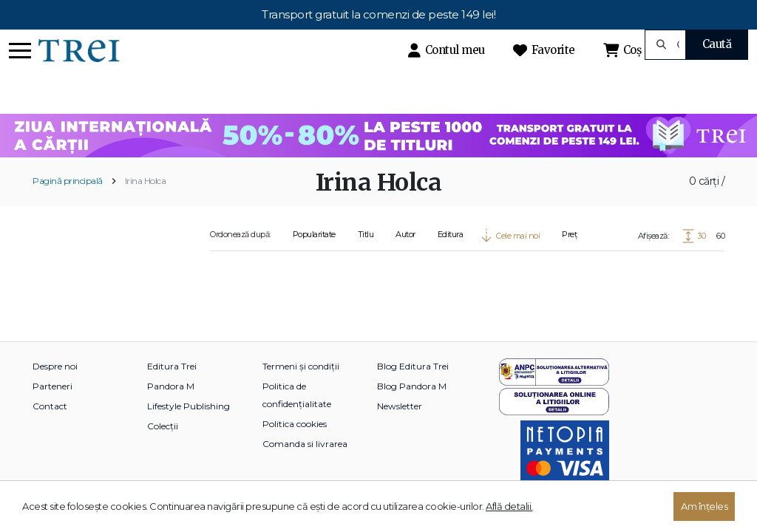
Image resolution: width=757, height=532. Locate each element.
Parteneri (52, 386)
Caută (717, 44)
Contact (50, 406)
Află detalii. (509, 506)
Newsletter (400, 406)
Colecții (163, 426)
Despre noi (55, 366)
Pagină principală (68, 181)
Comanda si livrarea (305, 444)
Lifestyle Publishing (189, 406)
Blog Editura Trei (413, 366)
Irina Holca (146, 181)
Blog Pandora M (412, 386)
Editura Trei (172, 366)
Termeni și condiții (301, 366)
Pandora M (171, 386)
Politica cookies (295, 424)
